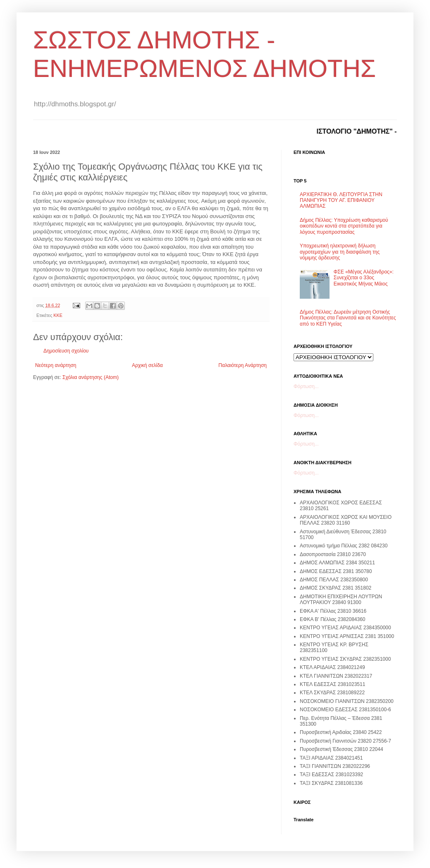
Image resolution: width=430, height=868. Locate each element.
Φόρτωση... (306, 386)
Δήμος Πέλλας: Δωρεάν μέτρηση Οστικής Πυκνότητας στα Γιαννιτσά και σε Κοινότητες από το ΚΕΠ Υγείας (348, 318)
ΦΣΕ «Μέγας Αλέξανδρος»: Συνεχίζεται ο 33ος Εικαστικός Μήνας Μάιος (364, 278)
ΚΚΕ (58, 315)
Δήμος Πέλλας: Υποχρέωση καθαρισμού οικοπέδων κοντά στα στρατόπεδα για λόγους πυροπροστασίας (344, 226)
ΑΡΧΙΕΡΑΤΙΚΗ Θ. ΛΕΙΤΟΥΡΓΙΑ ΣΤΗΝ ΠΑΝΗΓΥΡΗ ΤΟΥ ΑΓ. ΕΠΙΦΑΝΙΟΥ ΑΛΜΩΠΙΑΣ (341, 200)
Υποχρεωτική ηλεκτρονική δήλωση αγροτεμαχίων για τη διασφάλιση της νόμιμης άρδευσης (340, 252)
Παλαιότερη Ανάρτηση (242, 365)
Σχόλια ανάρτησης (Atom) (91, 377)
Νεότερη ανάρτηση (56, 365)
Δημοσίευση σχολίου (66, 351)
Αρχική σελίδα (147, 365)
